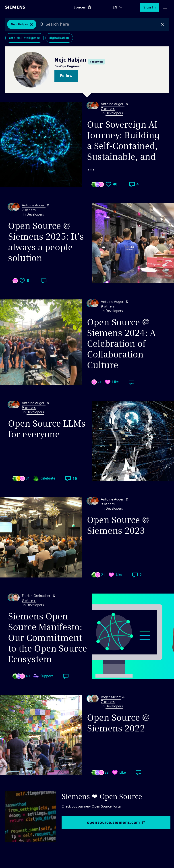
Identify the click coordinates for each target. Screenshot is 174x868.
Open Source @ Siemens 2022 (118, 723)
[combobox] (102, 24)
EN (115, 7)
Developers (114, 113)
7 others (108, 109)
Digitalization (59, 38)
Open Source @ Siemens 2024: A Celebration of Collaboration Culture (121, 344)
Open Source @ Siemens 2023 (118, 525)
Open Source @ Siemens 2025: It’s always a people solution (46, 242)
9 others (108, 306)
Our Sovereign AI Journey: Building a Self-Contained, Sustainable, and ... (123, 146)
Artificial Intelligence (25, 38)
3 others (29, 601)
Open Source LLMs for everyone (47, 429)
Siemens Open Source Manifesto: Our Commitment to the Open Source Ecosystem (48, 638)
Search (42, 24)
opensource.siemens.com (114, 822)
